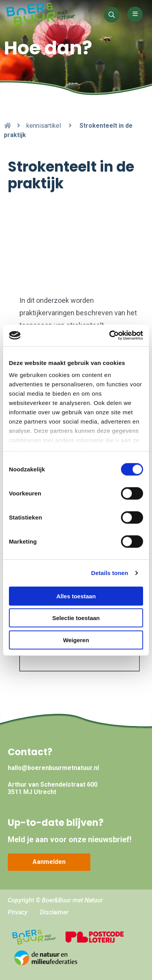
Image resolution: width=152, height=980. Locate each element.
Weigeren (76, 640)
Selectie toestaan (76, 618)
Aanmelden (49, 862)
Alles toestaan (76, 596)
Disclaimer (54, 912)
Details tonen (110, 573)
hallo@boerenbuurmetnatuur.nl (53, 768)
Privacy (18, 912)
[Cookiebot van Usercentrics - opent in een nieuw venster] (109, 335)
